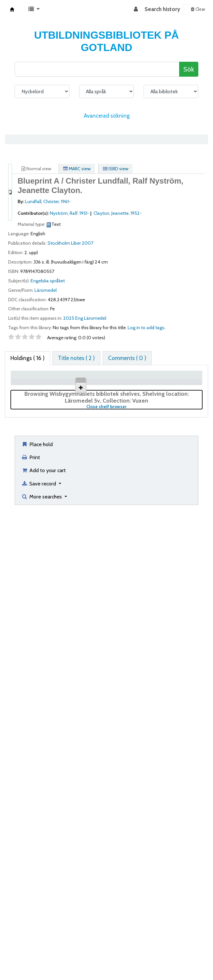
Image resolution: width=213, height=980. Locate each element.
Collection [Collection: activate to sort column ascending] (90, 385)
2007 (87, 243)
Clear (198, 9)
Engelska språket (48, 281)
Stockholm (59, 243)
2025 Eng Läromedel (85, 318)
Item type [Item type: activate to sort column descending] (20, 381)
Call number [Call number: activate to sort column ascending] (151, 381)
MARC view (77, 169)
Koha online (12, 9)
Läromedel (46, 290)
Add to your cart (43, 930)
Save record (39, 944)
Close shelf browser (128, 867)
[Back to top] (193, 960)
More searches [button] (42, 957)
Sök (189, 69)
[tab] (76, 358)
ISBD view (116, 169)
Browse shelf (151, 410)
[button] (34, 9)
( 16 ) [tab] (28, 358)
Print (31, 917)
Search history (162, 9)
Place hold (37, 904)
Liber (76, 243)
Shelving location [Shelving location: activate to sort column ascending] (120, 381)
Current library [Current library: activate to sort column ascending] (55, 381)
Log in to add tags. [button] (147, 328)
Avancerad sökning (107, 116)
